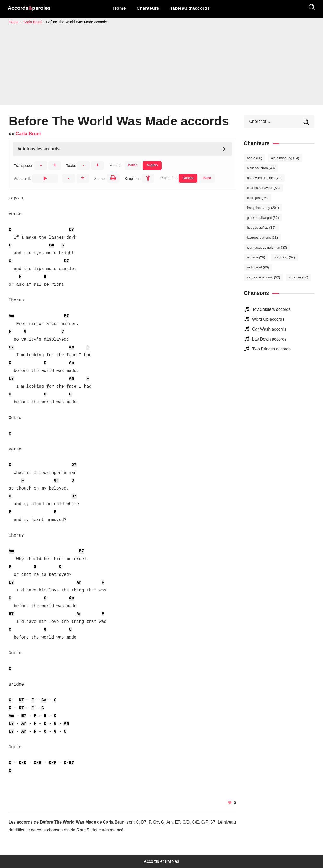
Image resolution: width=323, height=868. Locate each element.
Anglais (152, 165)
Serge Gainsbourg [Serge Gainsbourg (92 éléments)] (264, 277)
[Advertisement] (162, 64)
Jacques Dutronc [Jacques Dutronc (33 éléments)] (263, 237)
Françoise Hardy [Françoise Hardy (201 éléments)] (263, 208)
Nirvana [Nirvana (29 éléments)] (256, 257)
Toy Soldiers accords (272, 309)
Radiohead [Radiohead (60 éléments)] (258, 267)
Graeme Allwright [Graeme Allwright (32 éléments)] (263, 218)
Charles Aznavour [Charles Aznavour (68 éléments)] (263, 188)
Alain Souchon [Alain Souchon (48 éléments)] (261, 168)
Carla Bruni (28, 134)
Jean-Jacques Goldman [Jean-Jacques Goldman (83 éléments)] (267, 247)
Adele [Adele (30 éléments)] (255, 158)
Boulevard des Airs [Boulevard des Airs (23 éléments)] (264, 178)
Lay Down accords (269, 339)
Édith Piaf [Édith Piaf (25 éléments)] (257, 198)
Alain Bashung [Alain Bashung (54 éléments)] (285, 158)
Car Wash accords (269, 329)
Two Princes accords (272, 349)
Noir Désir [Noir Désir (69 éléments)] (284, 257)
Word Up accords (268, 319)
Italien (133, 165)
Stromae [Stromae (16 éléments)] (299, 277)
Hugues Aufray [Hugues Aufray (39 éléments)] (261, 228)
